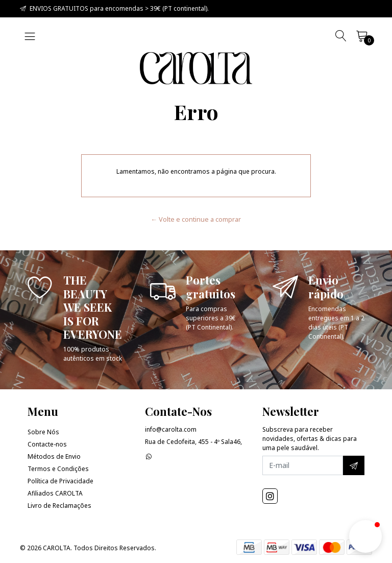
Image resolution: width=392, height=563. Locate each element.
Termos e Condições (58, 469)
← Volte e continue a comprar (196, 219)
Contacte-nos (47, 444)
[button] (365, 536)
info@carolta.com (171, 429)
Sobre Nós (43, 432)
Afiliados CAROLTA (55, 493)
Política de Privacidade (60, 481)
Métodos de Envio (54, 456)
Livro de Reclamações (59, 506)
